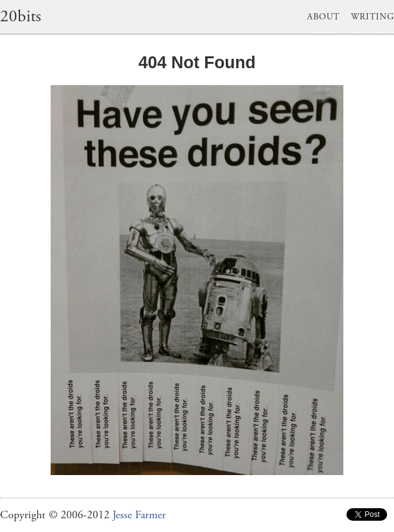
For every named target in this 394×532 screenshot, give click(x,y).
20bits (21, 17)
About (323, 17)
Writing (372, 17)
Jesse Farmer (139, 515)
